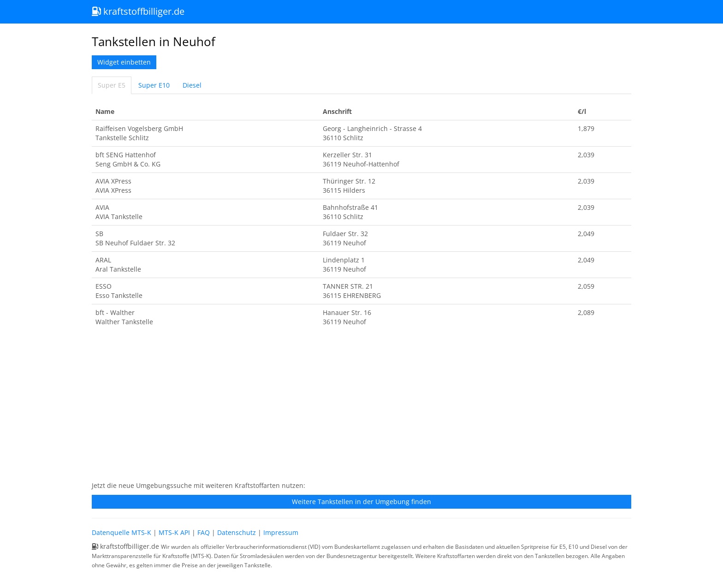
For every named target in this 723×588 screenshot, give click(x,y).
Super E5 (112, 85)
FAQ (204, 532)
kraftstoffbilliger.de (138, 11)
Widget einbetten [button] (124, 62)
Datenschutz (237, 532)
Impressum (281, 532)
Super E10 (154, 85)
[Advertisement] (361, 409)
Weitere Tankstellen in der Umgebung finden (361, 502)
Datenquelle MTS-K (121, 532)
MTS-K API (174, 532)
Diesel (192, 85)
